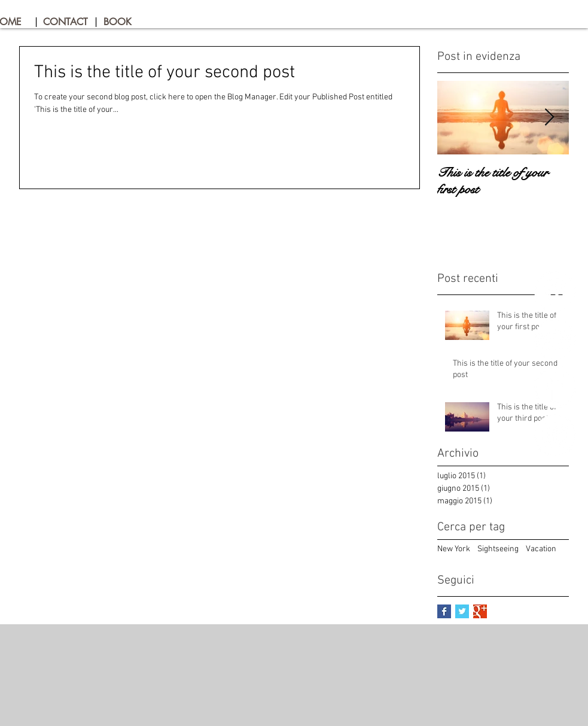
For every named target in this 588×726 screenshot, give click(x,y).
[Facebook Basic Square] (444, 611)
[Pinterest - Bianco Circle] (555, 291)
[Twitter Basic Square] (462, 611)
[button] (36, 22)
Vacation (541, 549)
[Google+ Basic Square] (480, 611)
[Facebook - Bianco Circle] (555, 387)
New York (454, 549)
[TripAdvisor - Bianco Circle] (555, 339)
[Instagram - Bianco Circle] (555, 435)
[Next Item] (550, 118)
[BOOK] (126, 22)
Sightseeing (498, 549)
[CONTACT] (66, 22)
